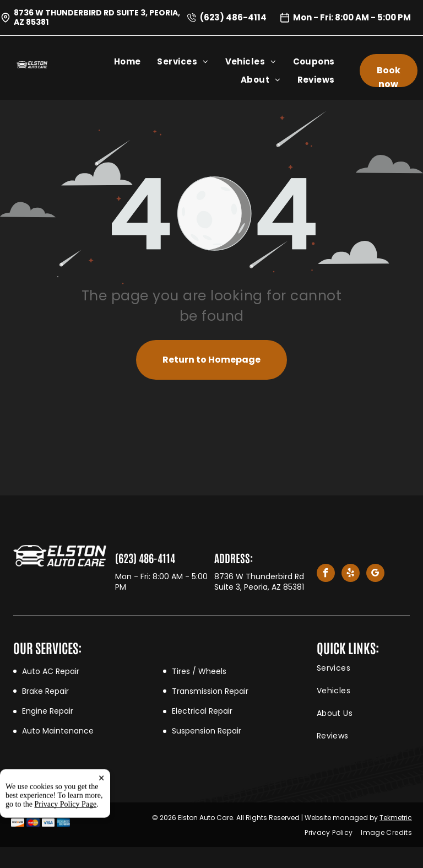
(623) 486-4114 (233, 17)
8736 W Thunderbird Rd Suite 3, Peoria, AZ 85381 (97, 17)
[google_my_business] (375, 574)
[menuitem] (136, 61)
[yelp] (351, 574)
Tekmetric (396, 818)
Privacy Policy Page (66, 841)
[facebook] (326, 574)
